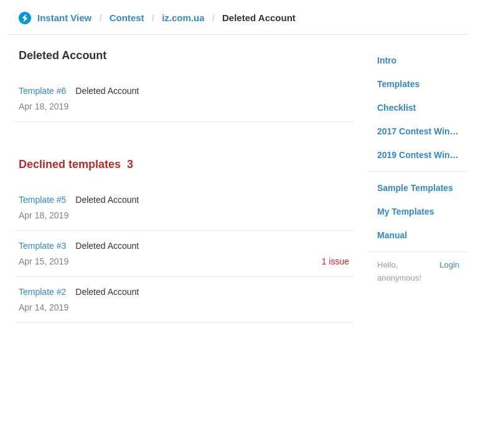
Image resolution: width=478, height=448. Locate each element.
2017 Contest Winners (423, 131)
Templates (398, 84)
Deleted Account (107, 91)
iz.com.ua (183, 18)
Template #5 (42, 200)
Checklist (396, 108)
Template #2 (42, 292)
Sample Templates (415, 188)
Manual (392, 235)
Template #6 (42, 91)
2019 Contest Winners (423, 155)
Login (449, 265)
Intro (387, 60)
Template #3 (42, 246)
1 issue (335, 261)
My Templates (406, 212)
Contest (127, 18)
